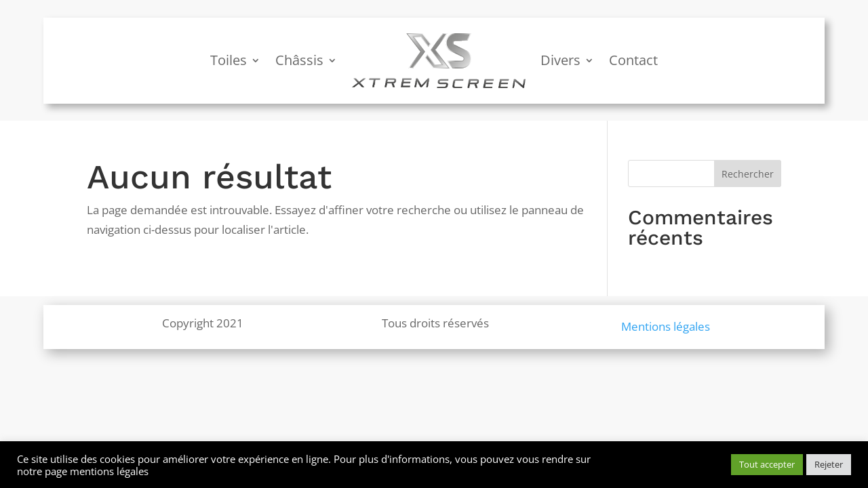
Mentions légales (666, 326)
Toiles (229, 60)
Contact (633, 60)
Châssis (299, 60)
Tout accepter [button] (767, 464)
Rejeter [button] (829, 464)
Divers (560, 60)
